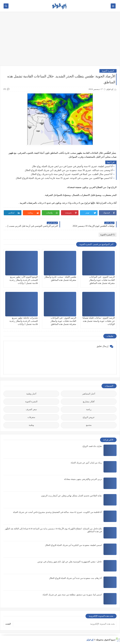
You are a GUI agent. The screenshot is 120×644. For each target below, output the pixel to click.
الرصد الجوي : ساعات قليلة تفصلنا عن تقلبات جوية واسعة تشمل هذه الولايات (99, 321)
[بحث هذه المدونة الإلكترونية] (65, 624)
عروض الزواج (89, 417)
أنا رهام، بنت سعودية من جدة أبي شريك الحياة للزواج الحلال (76, 578)
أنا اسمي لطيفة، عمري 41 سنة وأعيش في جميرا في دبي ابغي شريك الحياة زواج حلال (72, 166)
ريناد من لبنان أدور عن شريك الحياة (86, 463)
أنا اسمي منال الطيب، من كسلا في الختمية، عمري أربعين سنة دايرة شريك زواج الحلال (72, 174)
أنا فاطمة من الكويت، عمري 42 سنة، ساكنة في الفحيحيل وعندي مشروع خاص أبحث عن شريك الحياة (57, 512)
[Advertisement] (60, 40)
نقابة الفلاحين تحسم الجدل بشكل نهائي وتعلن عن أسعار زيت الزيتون (72, 496)
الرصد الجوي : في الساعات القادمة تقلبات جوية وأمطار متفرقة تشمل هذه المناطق (102, 280)
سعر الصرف (31, 409)
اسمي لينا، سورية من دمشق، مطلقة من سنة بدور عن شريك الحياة (72, 595)
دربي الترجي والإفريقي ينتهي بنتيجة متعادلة (83, 479)
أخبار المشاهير (89, 394)
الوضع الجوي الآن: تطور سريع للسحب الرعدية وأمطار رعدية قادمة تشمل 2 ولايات (24, 280)
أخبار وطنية (31, 394)
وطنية (31, 425)
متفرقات (31, 417)
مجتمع (89, 425)
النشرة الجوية (108, 71)
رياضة (89, 409)
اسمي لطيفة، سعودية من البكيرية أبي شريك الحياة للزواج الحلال (73, 545)
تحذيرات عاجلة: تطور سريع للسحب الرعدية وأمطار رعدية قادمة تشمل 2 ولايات (24, 321)
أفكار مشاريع (89, 402)
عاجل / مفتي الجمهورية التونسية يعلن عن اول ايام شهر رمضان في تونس (70, 562)
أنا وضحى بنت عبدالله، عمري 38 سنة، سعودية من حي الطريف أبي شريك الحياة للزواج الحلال (69, 170)
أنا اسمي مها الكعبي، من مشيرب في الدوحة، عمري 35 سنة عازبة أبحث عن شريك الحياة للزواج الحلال (64, 178)
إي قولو (90, 640)
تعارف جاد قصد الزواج (92, 446)
